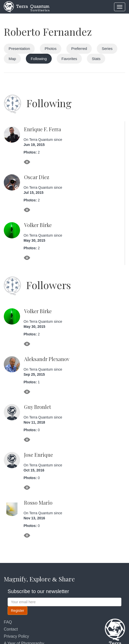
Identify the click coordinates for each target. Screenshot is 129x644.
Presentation (19, 49)
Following (39, 59)
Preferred (79, 49)
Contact (11, 629)
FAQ (8, 622)
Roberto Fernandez (48, 32)
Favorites (69, 59)
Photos (51, 49)
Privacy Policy (16, 636)
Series (107, 49)
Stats (96, 59)
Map (12, 59)
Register (17, 611)
